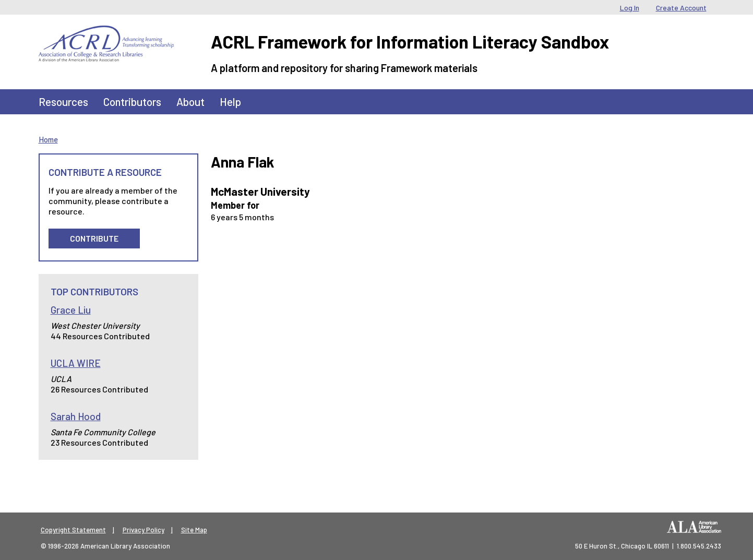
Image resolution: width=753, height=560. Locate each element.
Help (230, 102)
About (190, 102)
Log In (630, 8)
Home (48, 139)
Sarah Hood (76, 416)
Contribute (94, 238)
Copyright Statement (73, 530)
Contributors (132, 102)
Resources (63, 102)
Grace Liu (71, 310)
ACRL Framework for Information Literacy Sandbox (410, 41)
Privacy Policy (144, 530)
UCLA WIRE (76, 363)
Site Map (194, 530)
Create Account (681, 8)
